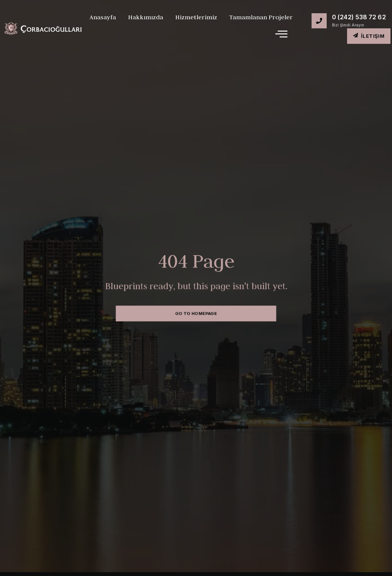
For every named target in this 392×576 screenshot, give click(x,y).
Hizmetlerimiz (196, 17)
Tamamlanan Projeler (261, 17)
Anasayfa (103, 17)
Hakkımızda (146, 17)
